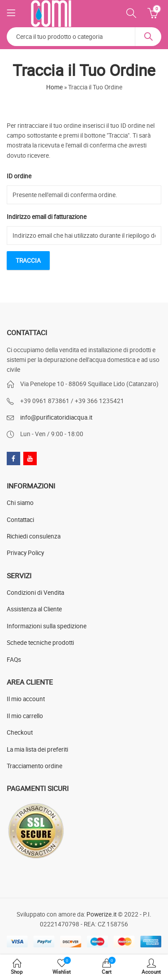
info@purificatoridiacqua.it (56, 417)
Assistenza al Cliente (34, 609)
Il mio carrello (25, 716)
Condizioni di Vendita (35, 593)
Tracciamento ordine (34, 766)
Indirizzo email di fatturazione (47, 217)
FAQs (14, 660)
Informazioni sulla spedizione (47, 626)
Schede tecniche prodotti (40, 643)
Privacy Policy (25, 553)
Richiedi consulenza (34, 536)
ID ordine (19, 176)
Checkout (20, 732)
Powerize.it (101, 914)
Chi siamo (20, 503)
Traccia (28, 261)
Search (148, 37)
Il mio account (26, 699)
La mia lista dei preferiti (37, 749)
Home (54, 87)
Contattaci (20, 520)
